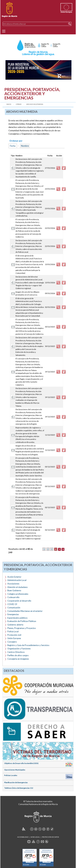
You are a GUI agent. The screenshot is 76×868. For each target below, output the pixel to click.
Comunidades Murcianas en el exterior (25, 611)
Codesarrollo (13, 597)
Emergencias (13, 614)
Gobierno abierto (15, 625)
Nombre (25, 146)
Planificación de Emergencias (16, 782)
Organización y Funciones (19, 649)
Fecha (13, 146)
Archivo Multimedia (35, 104)
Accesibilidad (23, 837)
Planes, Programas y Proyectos (22, 628)
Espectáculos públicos (17, 618)
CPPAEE (19, 104)
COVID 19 (12, 604)
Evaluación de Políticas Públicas (22, 621)
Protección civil (14, 635)
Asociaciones (13, 584)
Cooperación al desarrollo (19, 601)
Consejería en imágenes (18, 659)
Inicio (9, 104)
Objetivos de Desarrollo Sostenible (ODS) (21, 763)
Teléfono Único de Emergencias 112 (19, 788)
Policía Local (13, 631)
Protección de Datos (50, 837)
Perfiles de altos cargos (18, 655)
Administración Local (17, 580)
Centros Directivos (16, 652)
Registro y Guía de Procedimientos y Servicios (28, 645)
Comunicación (14, 608)
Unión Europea (14, 638)
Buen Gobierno (14, 590)
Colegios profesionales (18, 594)
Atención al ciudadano (18, 587)
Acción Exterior (14, 577)
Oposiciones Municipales (15, 770)
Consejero (12, 642)
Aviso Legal (35, 837)
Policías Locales (11, 775)
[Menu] (4, 31)
